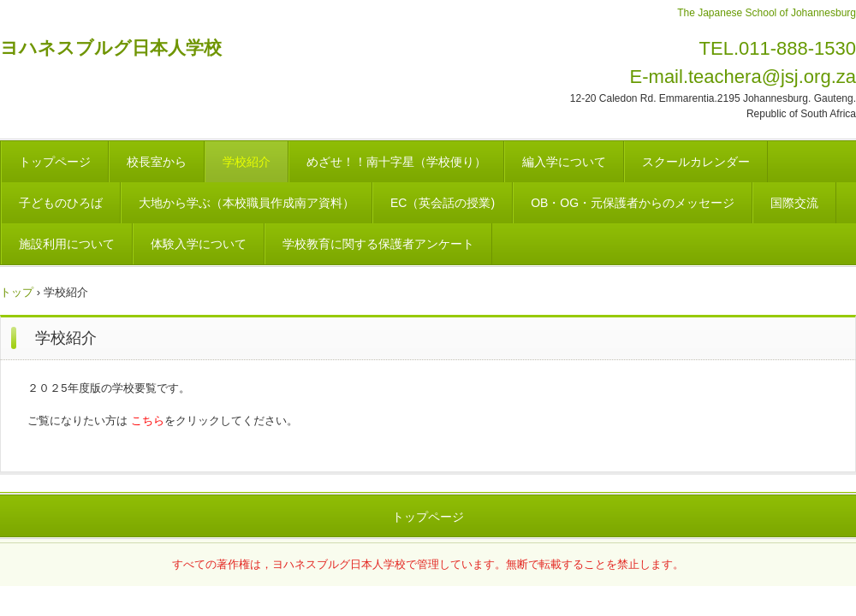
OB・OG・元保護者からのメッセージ (633, 203)
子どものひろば (61, 203)
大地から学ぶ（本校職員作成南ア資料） (247, 203)
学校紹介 (247, 162)
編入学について (564, 162)
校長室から (157, 162)
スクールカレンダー (696, 162)
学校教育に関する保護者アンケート (378, 244)
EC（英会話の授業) (443, 203)
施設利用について (67, 244)
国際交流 (794, 203)
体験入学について (199, 244)
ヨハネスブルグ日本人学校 (111, 47)
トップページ (55, 162)
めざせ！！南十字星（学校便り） (396, 162)
